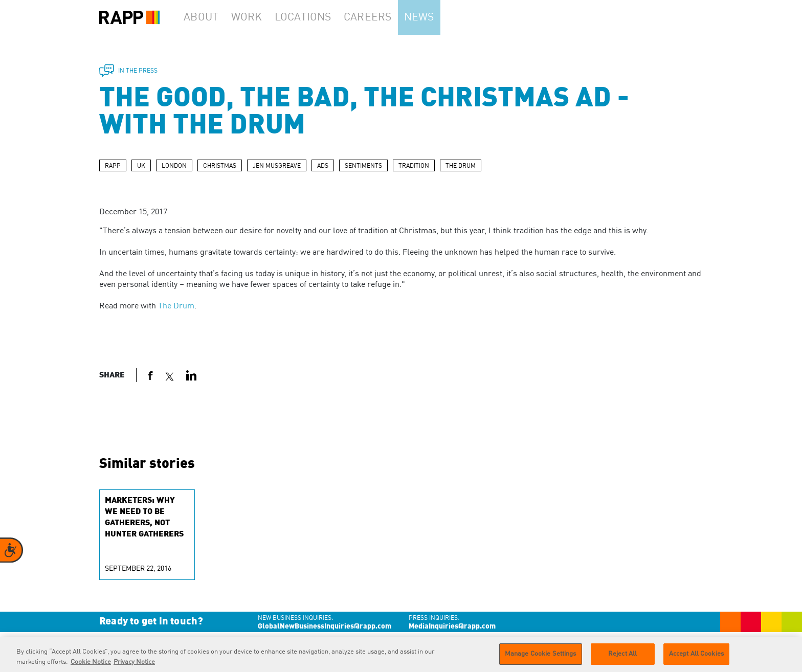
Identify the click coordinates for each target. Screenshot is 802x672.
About (205, 17)
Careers (382, 17)
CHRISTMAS (220, 166)
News (439, 17)
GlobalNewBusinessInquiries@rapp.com (325, 626)
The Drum (176, 306)
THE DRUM (461, 166)
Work (257, 17)
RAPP (113, 166)
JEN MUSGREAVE (277, 166)
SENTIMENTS (363, 166)
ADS (323, 166)
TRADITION (414, 166)
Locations (317, 17)
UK (141, 166)
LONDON (174, 166)
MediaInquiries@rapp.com (452, 626)
